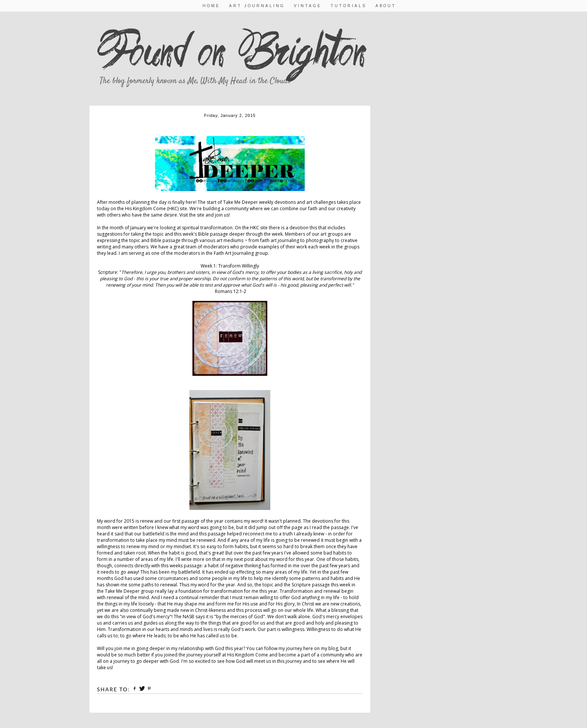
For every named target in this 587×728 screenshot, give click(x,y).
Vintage (308, 6)
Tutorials (349, 6)
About (386, 6)
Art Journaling (257, 6)
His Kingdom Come (145, 209)
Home (211, 6)
